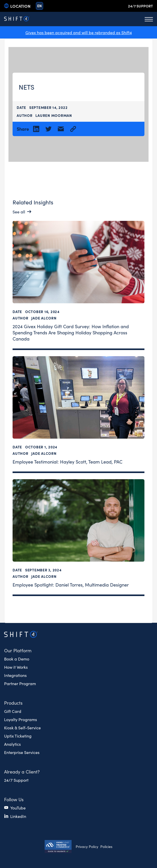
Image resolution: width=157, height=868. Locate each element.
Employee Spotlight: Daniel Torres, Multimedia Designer (71, 584)
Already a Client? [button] (22, 772)
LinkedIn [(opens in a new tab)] (18, 816)
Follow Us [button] (14, 799)
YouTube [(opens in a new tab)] (18, 808)
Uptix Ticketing (18, 736)
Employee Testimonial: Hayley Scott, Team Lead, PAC (67, 461)
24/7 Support (140, 6)
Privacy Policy (87, 846)
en (40, 6)
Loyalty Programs (21, 719)
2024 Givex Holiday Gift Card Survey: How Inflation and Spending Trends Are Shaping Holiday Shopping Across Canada (71, 332)
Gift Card (13, 711)
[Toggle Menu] (149, 19)
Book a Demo (17, 659)
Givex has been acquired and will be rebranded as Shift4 (79, 32)
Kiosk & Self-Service (22, 728)
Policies (106, 846)
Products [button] (13, 703)
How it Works (16, 667)
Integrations (15, 675)
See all (19, 212)
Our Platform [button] (18, 650)
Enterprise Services (22, 752)
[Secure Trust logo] (58, 847)
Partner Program (20, 683)
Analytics (12, 744)
